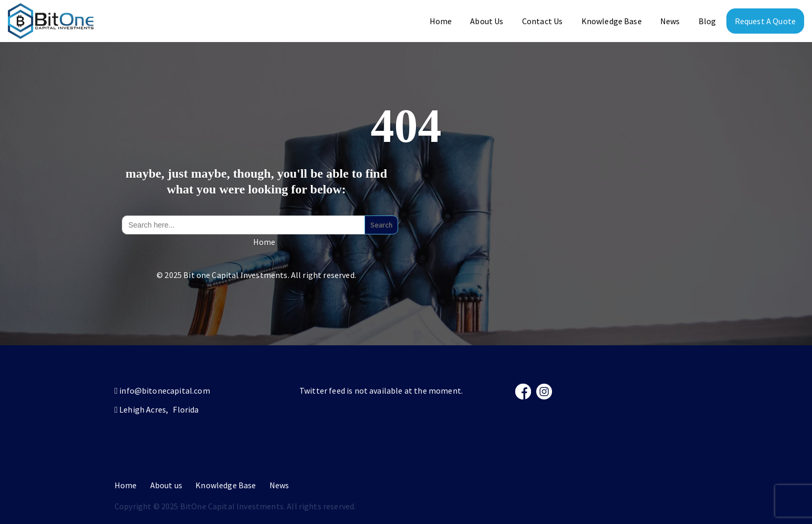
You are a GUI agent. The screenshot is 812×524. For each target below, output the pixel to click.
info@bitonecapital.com (165, 391)
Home (441, 21)
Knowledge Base (612, 21)
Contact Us (543, 21)
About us (166, 485)
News (670, 21)
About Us (487, 21)
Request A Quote (765, 21)
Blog (707, 21)
